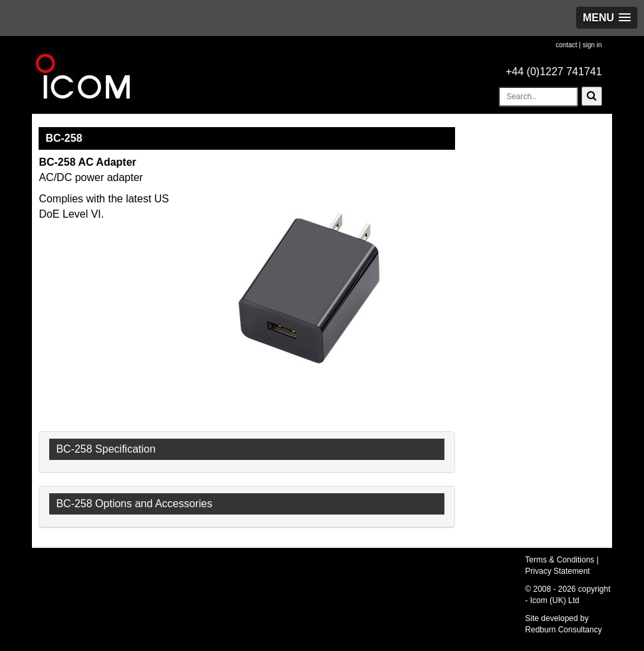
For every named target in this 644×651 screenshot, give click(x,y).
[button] (607, 18)
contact (566, 45)
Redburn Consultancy (563, 630)
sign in (592, 45)
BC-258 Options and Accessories (134, 504)
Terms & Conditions (560, 560)
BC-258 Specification (105, 449)
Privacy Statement (557, 571)
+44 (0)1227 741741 (554, 72)
